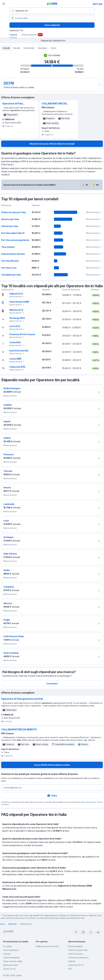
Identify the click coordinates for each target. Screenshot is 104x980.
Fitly (70, 969)
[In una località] (52, 18)
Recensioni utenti (11, 965)
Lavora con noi (9, 969)
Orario (53, 48)
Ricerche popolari (75, 946)
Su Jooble (7, 946)
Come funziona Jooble (13, 961)
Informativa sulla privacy (86, 802)
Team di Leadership (11, 958)
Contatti (7, 954)
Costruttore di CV (76, 965)
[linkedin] (98, 932)
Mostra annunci (94, 212)
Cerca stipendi (52, 25)
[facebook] (76, 932)
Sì (85, 185)
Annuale (6, 48)
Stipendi (72, 961)
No (96, 185)
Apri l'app (97, 4)
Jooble (19, 975)
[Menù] (4, 4)
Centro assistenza (11, 950)
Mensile (17, 48)
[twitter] (91, 932)
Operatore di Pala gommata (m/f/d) (13, 104)
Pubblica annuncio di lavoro (47, 946)
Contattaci (52, 684)
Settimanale (29, 48)
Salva (52, 796)
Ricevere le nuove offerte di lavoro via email (52, 144)
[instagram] (83, 932)
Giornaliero (42, 48)
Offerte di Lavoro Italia (78, 950)
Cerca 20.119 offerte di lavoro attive (52, 765)
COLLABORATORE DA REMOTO (54, 104)
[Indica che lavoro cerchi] (52, 11)
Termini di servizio (76, 954)
